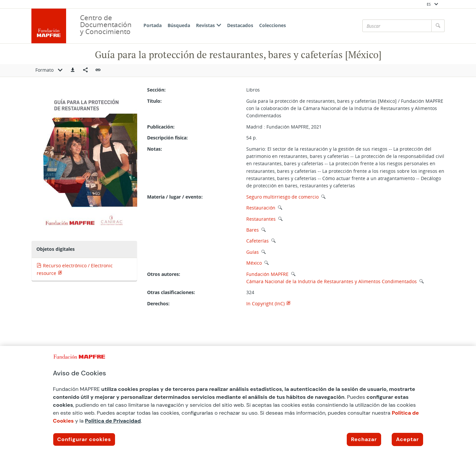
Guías (253, 252)
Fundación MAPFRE (267, 274)
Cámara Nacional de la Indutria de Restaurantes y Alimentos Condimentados (332, 281)
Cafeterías (258, 241)
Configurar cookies (84, 439)
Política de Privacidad (113, 421)
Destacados (240, 25)
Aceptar (407, 439)
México (254, 263)
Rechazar (364, 439)
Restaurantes (261, 219)
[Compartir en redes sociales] (85, 70)
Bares (253, 230)
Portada (153, 25)
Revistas (209, 25)
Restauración (261, 208)
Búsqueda (179, 25)
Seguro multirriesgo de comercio (282, 197)
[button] (73, 70)
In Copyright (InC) (265, 303)
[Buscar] (397, 26)
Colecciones (273, 25)
